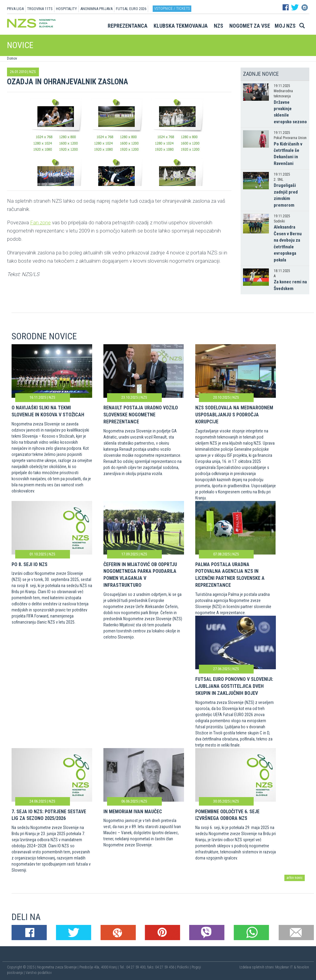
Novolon (303, 967)
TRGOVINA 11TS (40, 9)
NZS (219, 26)
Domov (12, 58)
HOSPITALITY (66, 9)
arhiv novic (295, 878)
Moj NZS (285, 26)
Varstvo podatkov (39, 973)
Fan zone (40, 222)
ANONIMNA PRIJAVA (96, 9)
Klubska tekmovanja (181, 26)
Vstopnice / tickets (172, 8)
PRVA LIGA (15, 9)
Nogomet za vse (250, 26)
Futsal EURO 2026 (131, 9)
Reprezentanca (128, 26)
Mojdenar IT (284, 967)
